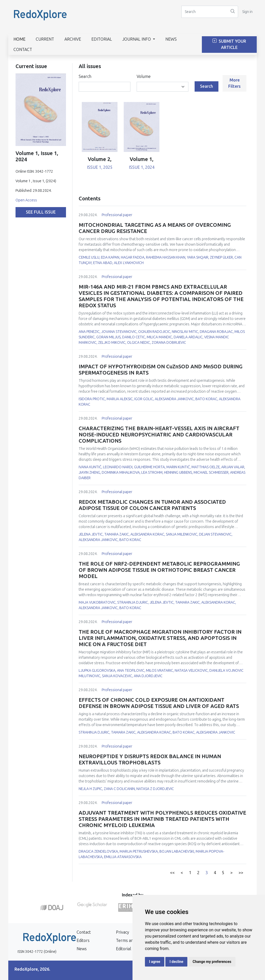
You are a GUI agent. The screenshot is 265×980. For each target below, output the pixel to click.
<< (172, 873)
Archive (73, 39)
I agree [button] (155, 962)
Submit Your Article (229, 44)
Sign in (247, 12)
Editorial (102, 39)
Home (19, 39)
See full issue (41, 212)
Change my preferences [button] (212, 962)
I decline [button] (176, 962)
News (171, 39)
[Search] (204, 12)
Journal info (137, 39)
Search (85, 76)
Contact (23, 50)
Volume (144, 76)
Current (45, 39)
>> (241, 873)
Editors (83, 941)
